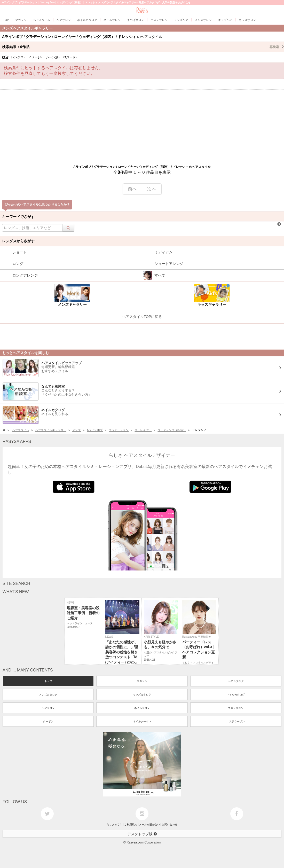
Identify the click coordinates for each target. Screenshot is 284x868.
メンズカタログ (48, 695)
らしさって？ (114, 824)
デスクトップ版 (142, 834)
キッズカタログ (142, 695)
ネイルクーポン (142, 721)
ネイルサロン (142, 708)
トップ (48, 681)
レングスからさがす (18, 241)
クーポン (48, 721)
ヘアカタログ (236, 681)
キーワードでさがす (18, 217)
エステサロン (236, 708)
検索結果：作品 (143, 47)
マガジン (142, 681)
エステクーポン (236, 721)
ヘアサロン (48, 708)
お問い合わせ (170, 824)
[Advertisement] (142, 126)
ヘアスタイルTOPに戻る (142, 317)
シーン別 (53, 57)
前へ (132, 189)
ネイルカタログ (236, 695)
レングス (18, 57)
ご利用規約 (131, 824)
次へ (152, 189)
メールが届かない (149, 824)
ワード (70, 57)
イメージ (35, 57)
